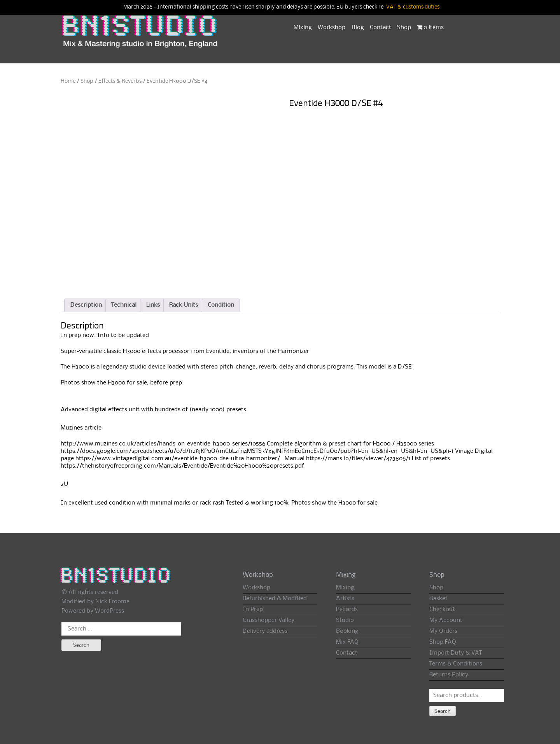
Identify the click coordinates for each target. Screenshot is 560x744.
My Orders (443, 631)
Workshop (332, 28)
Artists (345, 599)
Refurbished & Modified (275, 599)
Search (443, 711)
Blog (358, 28)
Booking (347, 631)
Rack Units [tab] (184, 305)
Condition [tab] (221, 305)
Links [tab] (153, 305)
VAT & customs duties (413, 7)
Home (68, 81)
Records (347, 610)
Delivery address (265, 631)
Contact (381, 28)
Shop (404, 28)
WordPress (109, 611)
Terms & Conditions (456, 664)
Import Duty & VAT (456, 653)
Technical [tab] (124, 305)
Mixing (303, 28)
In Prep (253, 610)
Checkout (442, 610)
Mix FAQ (347, 642)
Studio (345, 620)
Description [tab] (86, 305)
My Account (446, 620)
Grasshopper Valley (269, 620)
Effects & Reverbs (120, 81)
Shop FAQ (443, 642)
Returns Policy (449, 675)
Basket (438, 599)
